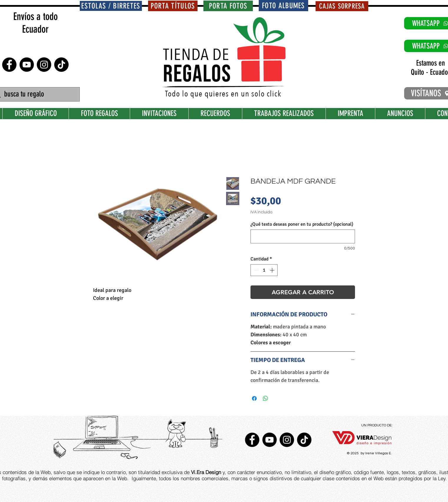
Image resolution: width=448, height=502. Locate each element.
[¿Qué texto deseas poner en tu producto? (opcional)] (303, 236)
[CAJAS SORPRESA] (342, 6)
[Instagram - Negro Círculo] (44, 65)
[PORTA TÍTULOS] (173, 6)
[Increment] (273, 270)
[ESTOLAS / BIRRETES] (111, 6)
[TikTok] (61, 65)
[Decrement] (255, 270)
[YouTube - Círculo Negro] (27, 65)
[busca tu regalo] (36, 94)
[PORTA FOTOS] (228, 6)
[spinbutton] (264, 270)
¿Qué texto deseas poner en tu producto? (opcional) (302, 224)
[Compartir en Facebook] (254, 398)
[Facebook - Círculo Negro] (9, 65)
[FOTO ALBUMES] (283, 6)
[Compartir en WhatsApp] (266, 398)
